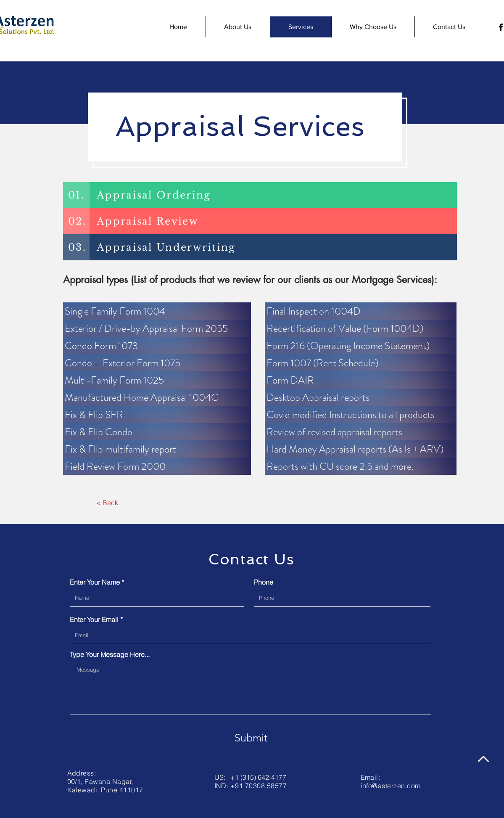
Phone (264, 582)
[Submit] (251, 738)
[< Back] (107, 503)
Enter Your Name (95, 582)
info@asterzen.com (391, 786)
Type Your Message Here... (110, 654)
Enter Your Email (94, 619)
